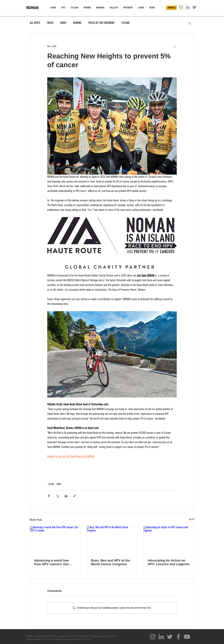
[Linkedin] (188, 7)
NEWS (63, 23)
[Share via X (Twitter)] (57, 496)
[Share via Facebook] (49, 496)
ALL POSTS (35, 23)
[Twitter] (194, 7)
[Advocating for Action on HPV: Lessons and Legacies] (169, 540)
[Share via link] (75, 496)
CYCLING (126, 23)
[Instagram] (181, 7)
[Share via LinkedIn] (66, 496)
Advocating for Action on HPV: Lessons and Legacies (169, 562)
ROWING (77, 23)
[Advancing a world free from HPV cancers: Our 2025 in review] (55, 540)
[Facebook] (178, 637)
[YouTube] (187, 637)
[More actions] (175, 46)
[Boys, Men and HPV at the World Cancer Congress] (112, 540)
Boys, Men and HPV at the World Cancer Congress (110, 562)
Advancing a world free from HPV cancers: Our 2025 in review (51, 562)
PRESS (50, 23)
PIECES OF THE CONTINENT (101, 23)
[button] (63, 8)
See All (192, 519)
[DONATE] (171, 8)
